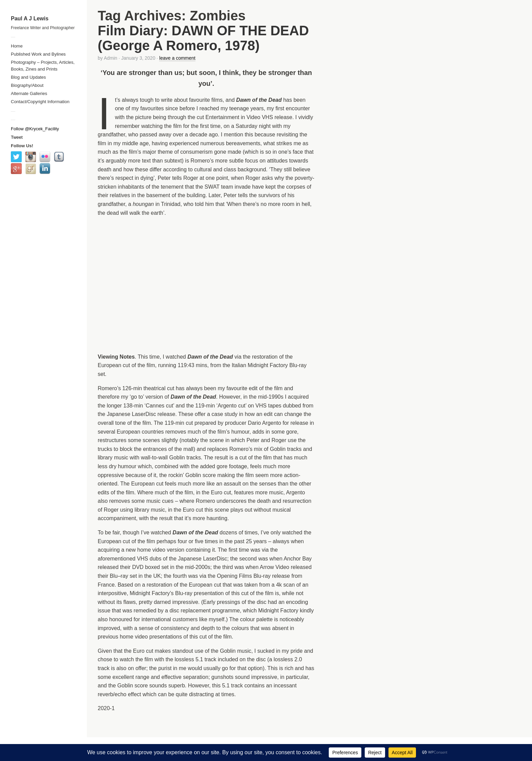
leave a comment (177, 58)
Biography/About (27, 85)
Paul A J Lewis (30, 18)
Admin (111, 58)
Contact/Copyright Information (40, 102)
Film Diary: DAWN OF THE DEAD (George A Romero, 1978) (203, 38)
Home (17, 46)
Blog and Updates (28, 77)
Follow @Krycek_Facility (35, 129)
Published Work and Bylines (38, 54)
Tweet (17, 137)
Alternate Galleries (29, 93)
